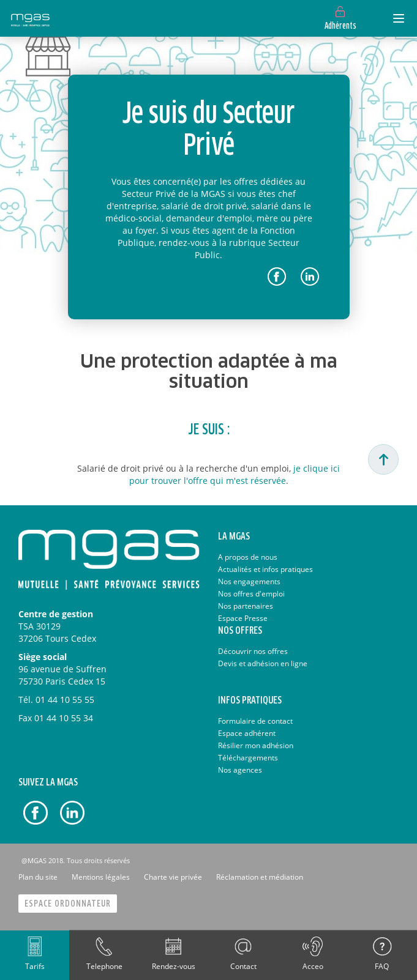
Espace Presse (243, 618)
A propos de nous (248, 557)
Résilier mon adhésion (256, 745)
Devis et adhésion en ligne (263, 663)
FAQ (382, 966)
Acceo (313, 966)
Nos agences (240, 770)
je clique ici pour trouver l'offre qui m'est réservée (235, 474)
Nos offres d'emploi (251, 594)
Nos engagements (249, 581)
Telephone (104, 966)
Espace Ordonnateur (68, 904)
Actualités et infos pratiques (265, 569)
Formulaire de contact (255, 721)
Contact (243, 966)
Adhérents (340, 26)
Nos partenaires (246, 606)
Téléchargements (248, 758)
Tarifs (35, 966)
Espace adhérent (247, 733)
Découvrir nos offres (253, 651)
